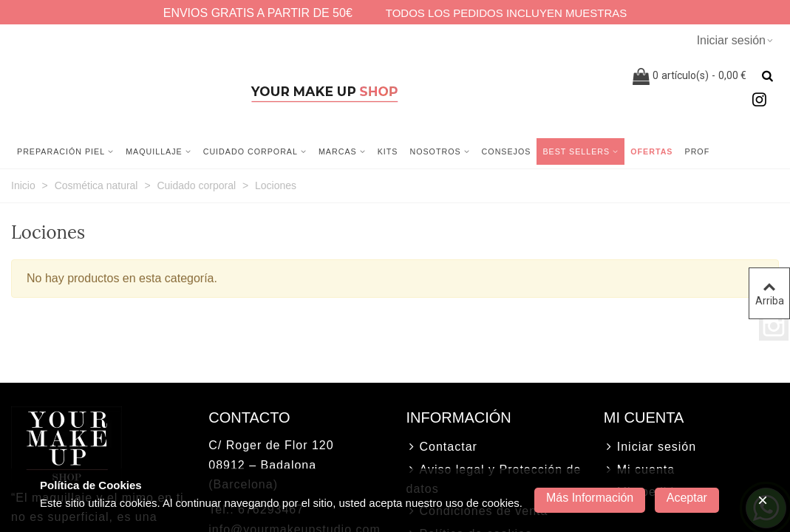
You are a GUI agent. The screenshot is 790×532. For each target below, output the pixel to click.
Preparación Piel (61, 151)
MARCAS (338, 151)
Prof (698, 151)
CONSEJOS (507, 151)
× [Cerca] (763, 500)
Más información (590, 498)
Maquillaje (154, 151)
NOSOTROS (435, 151)
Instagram (774, 326)
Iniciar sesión (650, 447)
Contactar (442, 447)
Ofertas (651, 151)
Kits (388, 151)
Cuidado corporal (251, 151)
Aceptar (687, 498)
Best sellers (576, 151)
